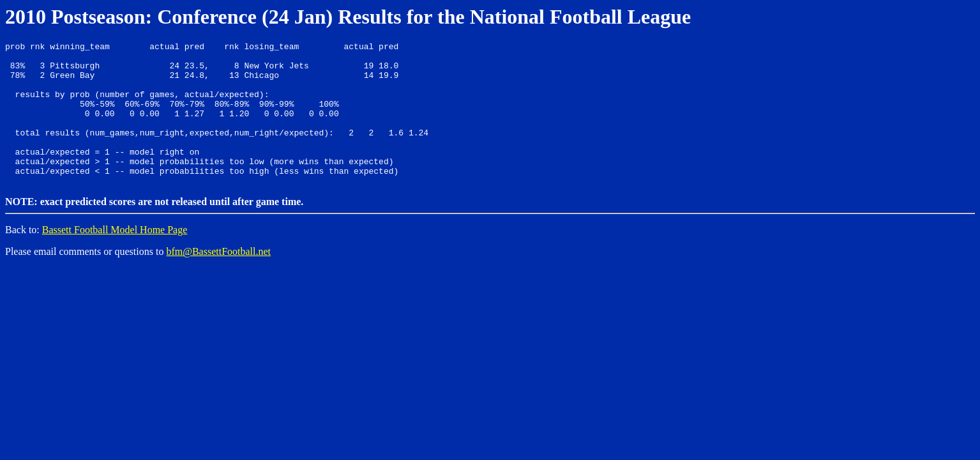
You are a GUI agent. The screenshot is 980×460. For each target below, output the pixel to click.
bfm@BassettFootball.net (218, 278)
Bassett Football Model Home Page (115, 257)
